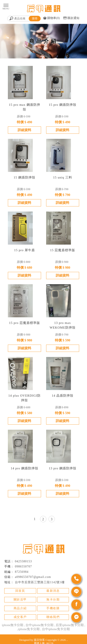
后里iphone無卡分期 (70, 625)
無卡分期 (53, 600)
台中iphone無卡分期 (39, 625)
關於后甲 (20, 600)
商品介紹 (20, 608)
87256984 (22, 572)
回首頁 (20, 591)
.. (67, 640)
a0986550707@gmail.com (33, 577)
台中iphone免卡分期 (56, 629)
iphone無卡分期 (13, 625)
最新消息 (53, 591)
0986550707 (23, 566)
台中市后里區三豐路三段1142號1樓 (40, 582)
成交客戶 (20, 617)
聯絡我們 (53, 617)
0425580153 (23, 561)
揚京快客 (39, 640)
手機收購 (53, 608)
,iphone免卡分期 (28, 629)
